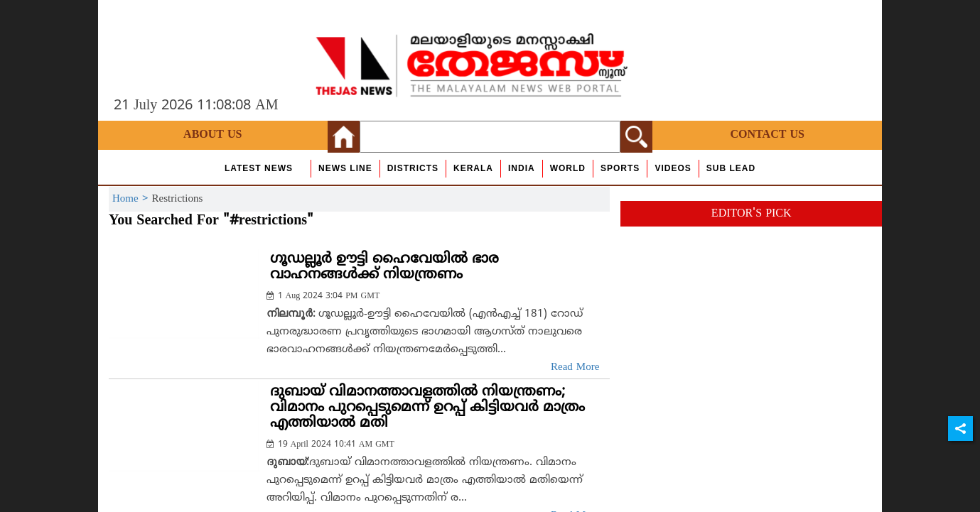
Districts (413, 168)
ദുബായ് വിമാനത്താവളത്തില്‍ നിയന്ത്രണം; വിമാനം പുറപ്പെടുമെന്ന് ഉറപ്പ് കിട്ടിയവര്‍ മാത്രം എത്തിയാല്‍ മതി (427, 408)
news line (345, 168)
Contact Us (768, 135)
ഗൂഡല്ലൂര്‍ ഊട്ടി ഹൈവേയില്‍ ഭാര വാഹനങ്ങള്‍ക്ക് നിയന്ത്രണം (384, 267)
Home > (132, 199)
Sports (620, 168)
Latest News (259, 168)
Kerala (473, 168)
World (568, 168)
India (522, 168)
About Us (212, 135)
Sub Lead (731, 168)
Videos (673, 168)
